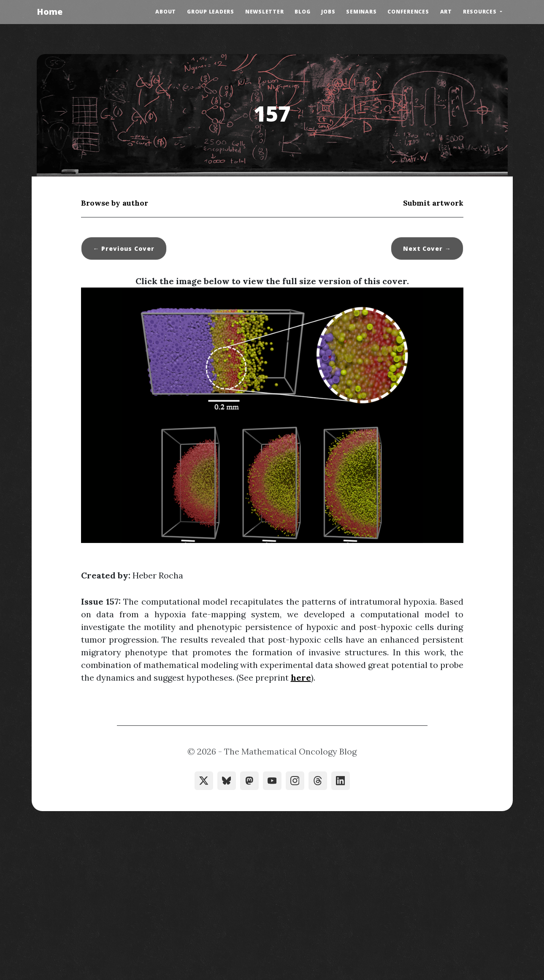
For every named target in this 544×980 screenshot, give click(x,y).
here (301, 677)
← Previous (124, 248)
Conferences (408, 12)
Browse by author (115, 203)
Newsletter (265, 12)
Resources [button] (481, 12)
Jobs (328, 12)
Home (50, 12)
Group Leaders (211, 12)
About (166, 12)
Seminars (361, 12)
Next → (427, 248)
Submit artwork (433, 203)
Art (446, 12)
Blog (302, 12)
